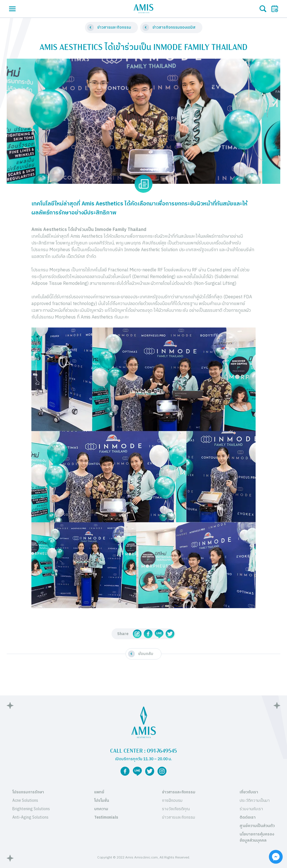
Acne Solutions (25, 801)
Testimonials (106, 817)
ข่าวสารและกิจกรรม (179, 792)
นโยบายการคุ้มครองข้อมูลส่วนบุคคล (257, 837)
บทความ (101, 809)
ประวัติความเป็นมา (255, 801)
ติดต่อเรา (248, 817)
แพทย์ (99, 792)
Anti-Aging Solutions (30, 817)
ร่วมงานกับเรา (251, 809)
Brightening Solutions (31, 809)
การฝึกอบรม (172, 801)
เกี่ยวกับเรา (249, 792)
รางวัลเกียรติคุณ (176, 809)
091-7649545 (162, 751)
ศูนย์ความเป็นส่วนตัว (257, 826)
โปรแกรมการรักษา (28, 792)
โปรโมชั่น (102, 801)
